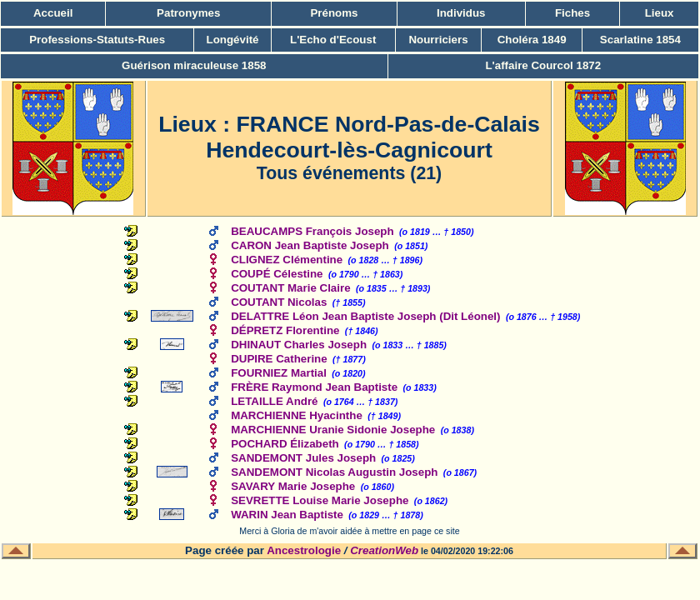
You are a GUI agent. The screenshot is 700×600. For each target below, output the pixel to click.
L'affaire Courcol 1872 (543, 65)
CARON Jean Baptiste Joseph (310, 245)
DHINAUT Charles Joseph (299, 345)
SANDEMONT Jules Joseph (303, 458)
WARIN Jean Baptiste (287, 515)
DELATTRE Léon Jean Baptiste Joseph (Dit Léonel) (365, 316)
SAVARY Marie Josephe (293, 486)
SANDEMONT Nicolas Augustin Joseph (334, 472)
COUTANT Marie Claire (290, 288)
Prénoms (334, 13)
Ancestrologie (304, 550)
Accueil (53, 13)
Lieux (660, 13)
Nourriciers (438, 40)
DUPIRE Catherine (279, 359)
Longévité (233, 40)
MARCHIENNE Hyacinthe (297, 415)
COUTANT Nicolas (279, 302)
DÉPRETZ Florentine (285, 330)
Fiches (572, 13)
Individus (461, 13)
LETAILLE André (274, 401)
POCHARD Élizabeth (285, 444)
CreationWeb (384, 550)
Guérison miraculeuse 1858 (194, 65)
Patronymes (188, 13)
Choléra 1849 (532, 40)
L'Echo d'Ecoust (333, 40)
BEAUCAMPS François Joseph (312, 231)
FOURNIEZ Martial (279, 373)
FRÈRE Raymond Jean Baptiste (314, 387)
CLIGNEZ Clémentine (287, 260)
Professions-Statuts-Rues (97, 40)
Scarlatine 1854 (640, 40)
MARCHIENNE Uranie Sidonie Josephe (333, 430)
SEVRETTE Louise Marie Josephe (320, 500)
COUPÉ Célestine (277, 274)
